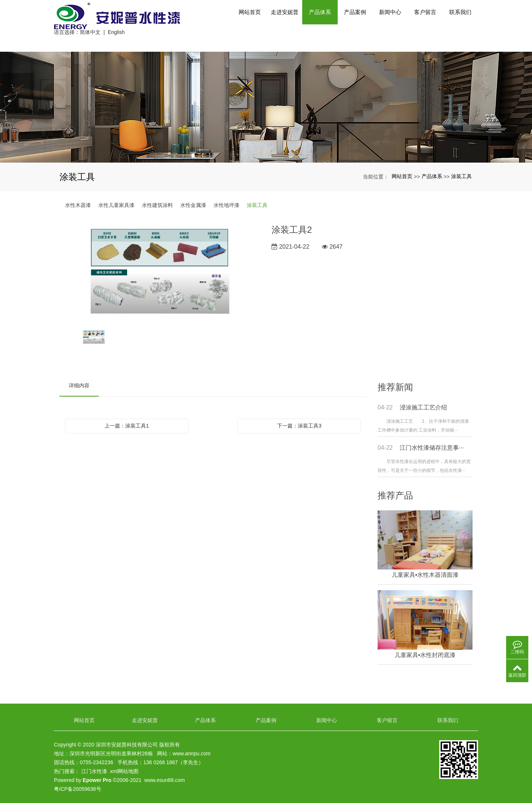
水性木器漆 (78, 205)
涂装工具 (461, 176)
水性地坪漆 (226, 205)
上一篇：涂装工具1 (127, 426)
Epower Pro (97, 780)
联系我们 (460, 26)
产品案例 (355, 26)
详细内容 (79, 385)
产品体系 (320, 26)
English (116, 41)
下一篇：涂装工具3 (299, 426)
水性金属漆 (193, 205)
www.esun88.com (165, 780)
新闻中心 (390, 26)
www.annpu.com (192, 753)
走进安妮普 (285, 26)
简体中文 (90, 41)
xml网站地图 (125, 771)
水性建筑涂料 (157, 205)
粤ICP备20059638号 (78, 789)
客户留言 (425, 26)
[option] (160, 273)
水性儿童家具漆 (116, 205)
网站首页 (250, 26)
